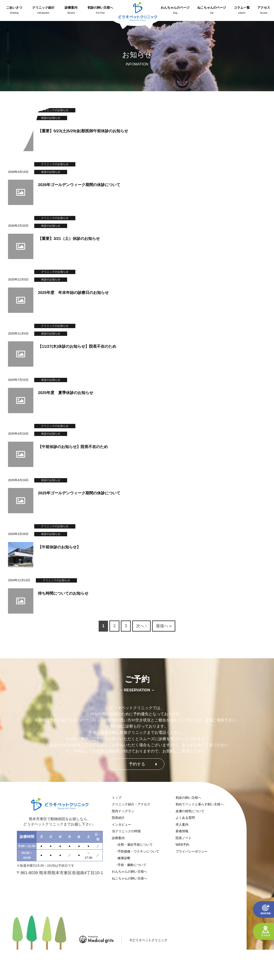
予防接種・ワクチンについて (138, 851)
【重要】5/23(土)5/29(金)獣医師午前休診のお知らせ (83, 131)
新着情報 (182, 831)
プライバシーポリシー (192, 851)
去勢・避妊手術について (135, 845)
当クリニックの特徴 (126, 831)
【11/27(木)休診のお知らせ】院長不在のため (77, 346)
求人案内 (182, 824)
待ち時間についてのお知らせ (63, 593)
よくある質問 (185, 818)
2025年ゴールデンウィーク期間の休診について (79, 493)
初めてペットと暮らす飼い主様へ (200, 804)
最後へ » (164, 626)
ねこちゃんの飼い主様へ (129, 878)
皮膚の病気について (190, 811)
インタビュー (121, 824)
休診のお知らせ (51, 226)
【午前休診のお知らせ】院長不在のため (73, 447)
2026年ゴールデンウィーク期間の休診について (79, 185)
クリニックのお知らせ (55, 218)
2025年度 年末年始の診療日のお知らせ (73, 293)
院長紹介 (118, 818)
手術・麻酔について (132, 865)
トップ (117, 798)
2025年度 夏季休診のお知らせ (66, 393)
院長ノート (184, 838)
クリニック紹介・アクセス (131, 804)
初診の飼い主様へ (188, 798)
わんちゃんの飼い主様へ (129, 871)
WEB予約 (182, 845)
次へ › (141, 626)
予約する (137, 764)
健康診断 (124, 858)
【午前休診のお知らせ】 (59, 547)
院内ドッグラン (123, 811)
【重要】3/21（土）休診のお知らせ (69, 239)
